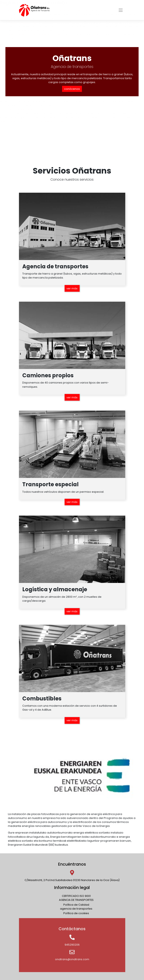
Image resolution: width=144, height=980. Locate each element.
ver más (72, 288)
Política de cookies (76, 913)
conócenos (72, 89)
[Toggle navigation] (121, 10)
